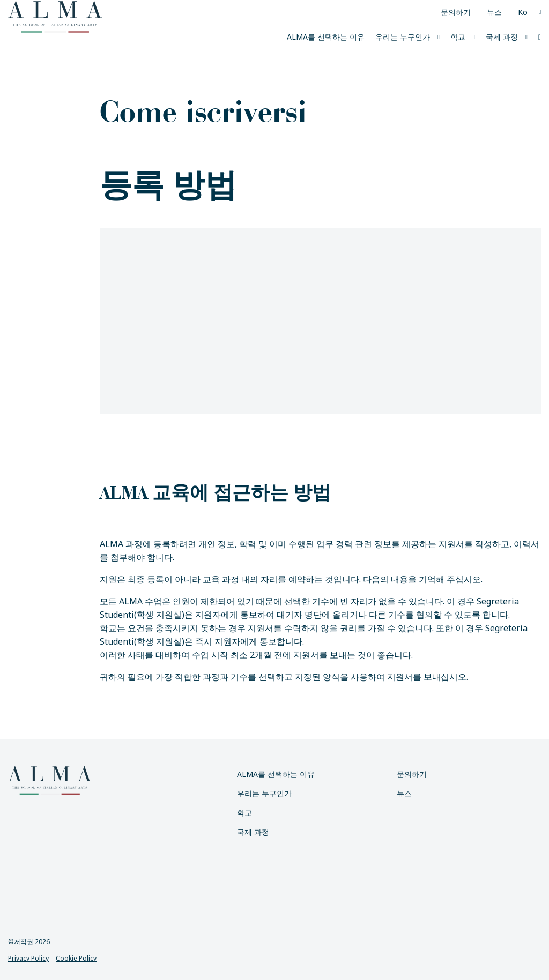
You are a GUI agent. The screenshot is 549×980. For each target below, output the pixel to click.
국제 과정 (502, 37)
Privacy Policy (28, 958)
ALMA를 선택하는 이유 (326, 37)
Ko (523, 12)
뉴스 (494, 12)
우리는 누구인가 (403, 37)
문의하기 (456, 12)
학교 (458, 37)
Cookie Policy (76, 958)
